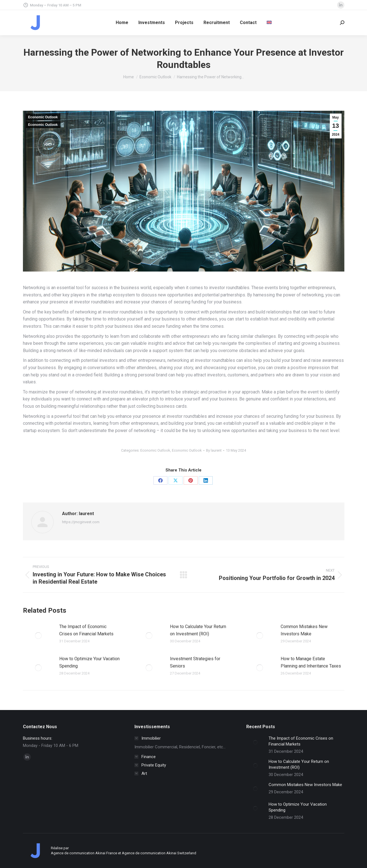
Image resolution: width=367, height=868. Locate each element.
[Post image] (38, 636)
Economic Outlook (43, 117)
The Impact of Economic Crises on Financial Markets (86, 630)
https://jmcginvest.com (81, 522)
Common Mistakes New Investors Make (304, 630)
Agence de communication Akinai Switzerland (159, 853)
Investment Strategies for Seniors (195, 662)
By (214, 450)
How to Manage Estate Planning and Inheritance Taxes (311, 662)
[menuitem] (269, 23)
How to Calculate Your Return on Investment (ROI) (198, 630)
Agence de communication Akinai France (84, 853)
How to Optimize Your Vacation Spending (89, 662)
